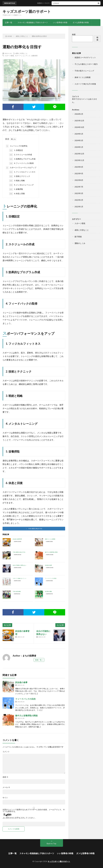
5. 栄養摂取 (16, 189)
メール (6, 787)
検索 (74, 34)
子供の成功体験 (17, 591)
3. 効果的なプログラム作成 (22, 159)
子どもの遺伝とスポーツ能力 (86, 64)
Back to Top (51, 844)
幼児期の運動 (48, 591)
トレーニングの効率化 (17, 146)
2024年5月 (79, 134)
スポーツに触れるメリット (20, 578)
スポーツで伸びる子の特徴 (85, 84)
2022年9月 (79, 173)
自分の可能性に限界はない (20, 565)
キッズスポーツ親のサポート (27, 11)
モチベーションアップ (23, 56)
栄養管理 (34, 56)
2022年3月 (79, 193)
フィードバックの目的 (51, 578)
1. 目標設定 (16, 150)
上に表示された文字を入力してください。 (19, 818)
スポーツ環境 (9, 56)
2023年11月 (79, 160)
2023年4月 (79, 167)
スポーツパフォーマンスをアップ (21, 168)
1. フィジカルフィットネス (22, 172)
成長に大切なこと (21, 53)
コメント (6, 752)
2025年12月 (79, 121)
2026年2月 (79, 114)
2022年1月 (79, 207)
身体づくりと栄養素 (50, 539)
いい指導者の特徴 (60, 22)
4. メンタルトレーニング (21, 185)
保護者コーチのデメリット (55, 3)
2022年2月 (79, 200)
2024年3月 (79, 140)
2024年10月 (79, 127)
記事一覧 (9, 22)
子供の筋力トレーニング (84, 71)
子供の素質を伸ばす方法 (19, 552)
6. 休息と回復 (17, 194)
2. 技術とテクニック (20, 176)
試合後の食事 (48, 565)
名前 (5, 777)
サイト (5, 798)
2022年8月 (79, 180)
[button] (34, 529)
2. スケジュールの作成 (20, 155)
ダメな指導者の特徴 (81, 22)
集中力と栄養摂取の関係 (51, 552)
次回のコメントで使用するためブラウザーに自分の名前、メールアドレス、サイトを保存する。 (34, 810)
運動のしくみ (80, 243)
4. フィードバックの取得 (21, 163)
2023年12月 (79, 154)
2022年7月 (79, 187)
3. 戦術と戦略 (17, 181)
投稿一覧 (38, 660)
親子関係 (78, 237)
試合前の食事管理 (17, 539)
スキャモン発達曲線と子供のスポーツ (33, 22)
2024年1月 (79, 147)
